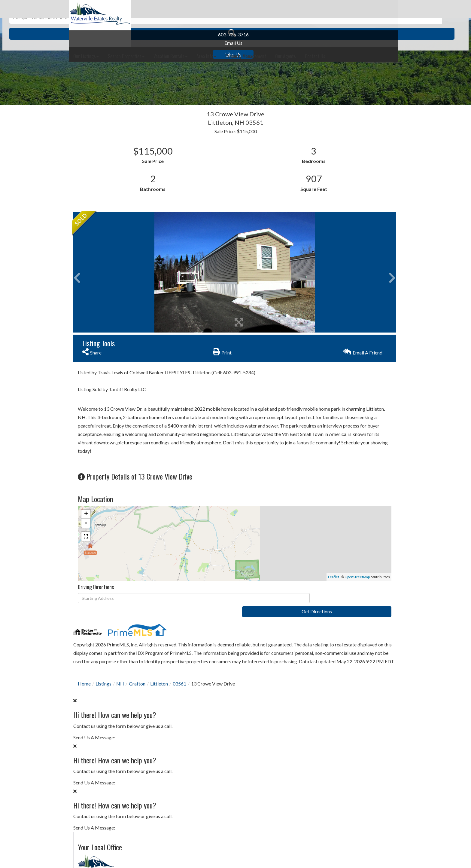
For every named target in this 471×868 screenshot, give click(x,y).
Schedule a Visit (370, 307)
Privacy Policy (323, 472)
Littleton (159, 678)
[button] (308, 84)
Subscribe (347, 651)
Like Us (105, 54)
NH (120, 678)
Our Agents (313, 281)
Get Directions (258, 587)
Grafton (137, 678)
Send (347, 486)
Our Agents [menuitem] (352, 9)
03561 (179, 678)
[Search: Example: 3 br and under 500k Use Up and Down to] (226, 84)
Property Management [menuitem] (313, 9)
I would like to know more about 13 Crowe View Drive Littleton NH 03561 (347, 388)
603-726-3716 (105, 34)
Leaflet (224, 566)
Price (306, 713)
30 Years (337, 694)
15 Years (363, 694)
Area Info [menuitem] (273, 9)
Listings (103, 678)
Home (84, 678)
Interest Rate (315, 758)
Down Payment (318, 735)
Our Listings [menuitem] (153, 9)
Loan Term (312, 694)
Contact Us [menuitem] (382, 9)
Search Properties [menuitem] (193, 9)
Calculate (347, 782)
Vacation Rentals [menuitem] (237, 9)
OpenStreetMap (248, 566)
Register (387, 28)
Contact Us (313, 272)
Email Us (105, 43)
